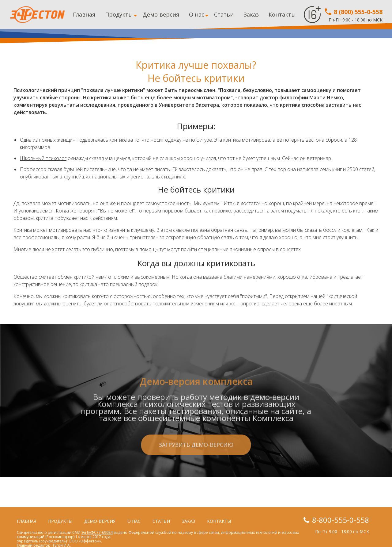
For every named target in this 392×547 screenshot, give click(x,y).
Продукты (119, 14)
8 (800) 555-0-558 (353, 12)
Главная (84, 14)
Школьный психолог (43, 158)
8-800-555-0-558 (341, 520)
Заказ (251, 14)
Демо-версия (161, 14)
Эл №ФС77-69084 (97, 532)
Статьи (224, 14)
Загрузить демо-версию (196, 471)
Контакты (282, 14)
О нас (197, 14)
